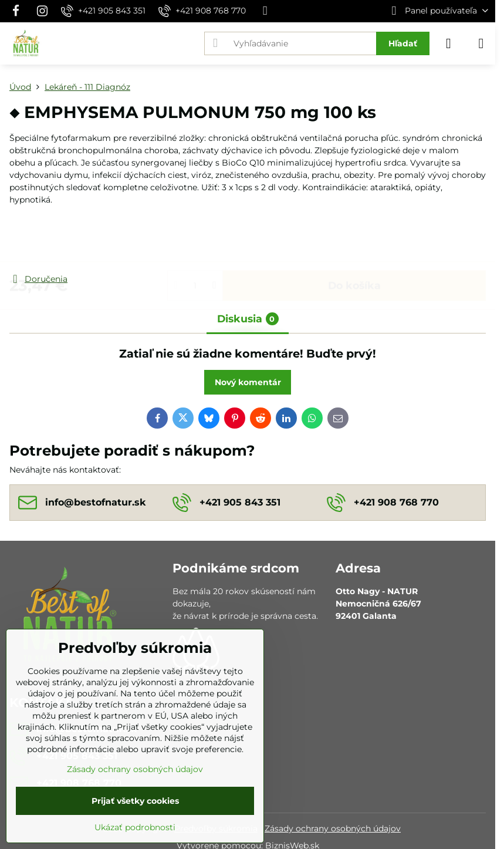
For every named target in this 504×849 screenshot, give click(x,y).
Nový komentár (248, 382)
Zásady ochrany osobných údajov (333, 828)
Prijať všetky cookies (135, 801)
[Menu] (481, 43)
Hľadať (403, 43)
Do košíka (354, 239)
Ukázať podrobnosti (135, 827)
